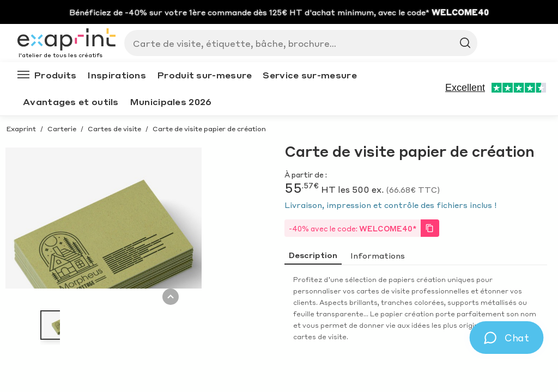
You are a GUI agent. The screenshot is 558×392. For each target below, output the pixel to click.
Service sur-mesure (310, 75)
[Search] (296, 43)
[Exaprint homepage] (66, 40)
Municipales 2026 (171, 102)
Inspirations (117, 75)
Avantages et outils (71, 102)
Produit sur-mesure (204, 75)
